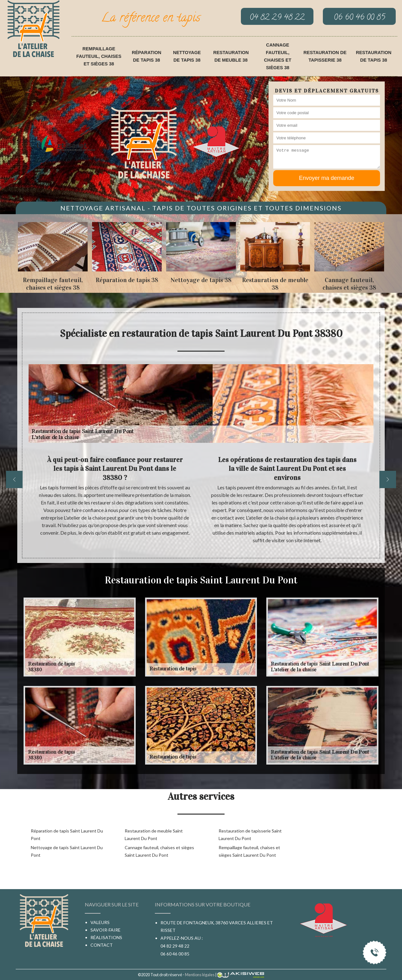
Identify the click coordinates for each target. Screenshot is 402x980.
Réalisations (106, 937)
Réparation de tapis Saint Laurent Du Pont (67, 835)
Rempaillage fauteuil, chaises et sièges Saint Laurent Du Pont (249, 851)
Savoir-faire (106, 930)
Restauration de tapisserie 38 (325, 56)
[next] (388, 479)
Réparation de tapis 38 (147, 56)
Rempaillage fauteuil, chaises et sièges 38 (99, 56)
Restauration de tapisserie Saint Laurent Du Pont (250, 835)
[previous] (14, 479)
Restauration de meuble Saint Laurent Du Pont (154, 835)
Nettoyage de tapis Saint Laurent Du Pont (67, 851)
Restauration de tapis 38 (374, 56)
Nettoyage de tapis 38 (187, 56)
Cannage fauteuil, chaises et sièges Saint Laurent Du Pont (159, 851)
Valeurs (100, 922)
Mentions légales (200, 975)
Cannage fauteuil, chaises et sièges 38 (278, 56)
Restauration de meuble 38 (231, 56)
